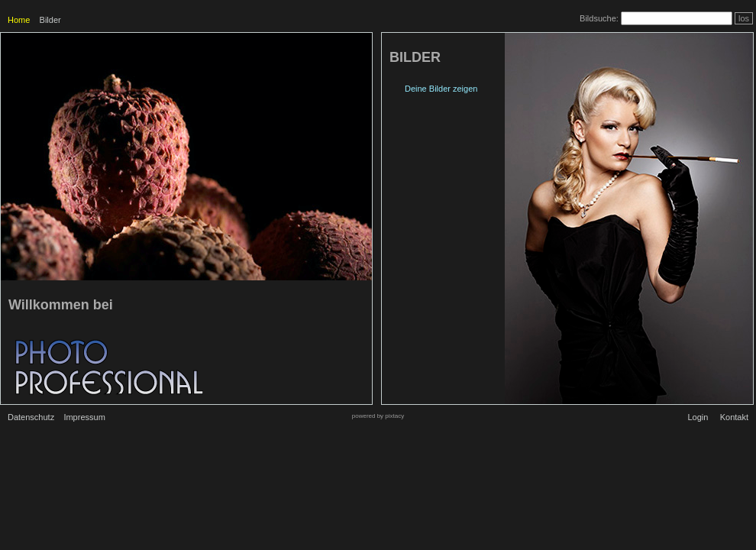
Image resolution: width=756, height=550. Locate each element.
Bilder (50, 20)
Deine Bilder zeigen (441, 89)
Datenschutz (31, 417)
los (744, 18)
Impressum (84, 417)
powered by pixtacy (378, 416)
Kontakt (734, 417)
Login (698, 417)
